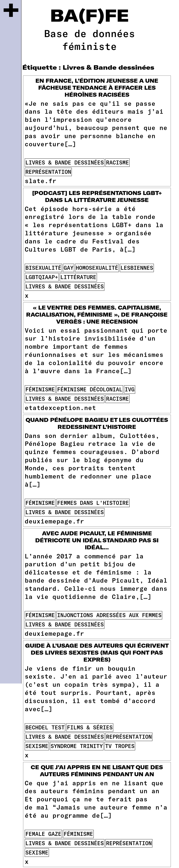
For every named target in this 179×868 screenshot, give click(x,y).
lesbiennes (137, 268)
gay (69, 268)
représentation (48, 172)
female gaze (43, 834)
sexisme (37, 746)
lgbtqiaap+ (42, 277)
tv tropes (120, 746)
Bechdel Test (45, 727)
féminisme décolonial (90, 389)
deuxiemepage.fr (54, 521)
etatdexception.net (60, 407)
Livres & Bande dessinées (65, 162)
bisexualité (43, 268)
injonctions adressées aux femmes (109, 615)
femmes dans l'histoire (93, 503)
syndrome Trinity (77, 746)
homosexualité (97, 268)
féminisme (40, 389)
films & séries (90, 727)
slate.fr (41, 181)
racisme (117, 162)
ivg (130, 389)
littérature (78, 277)
